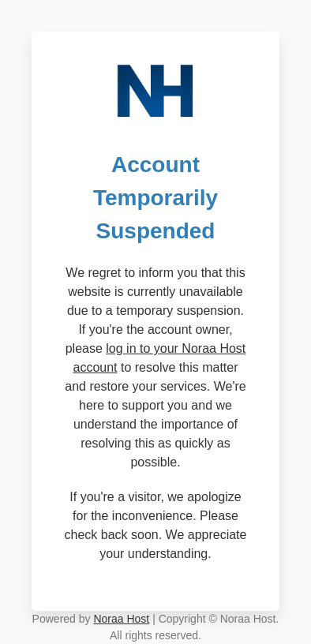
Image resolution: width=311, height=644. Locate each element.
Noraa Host (121, 619)
